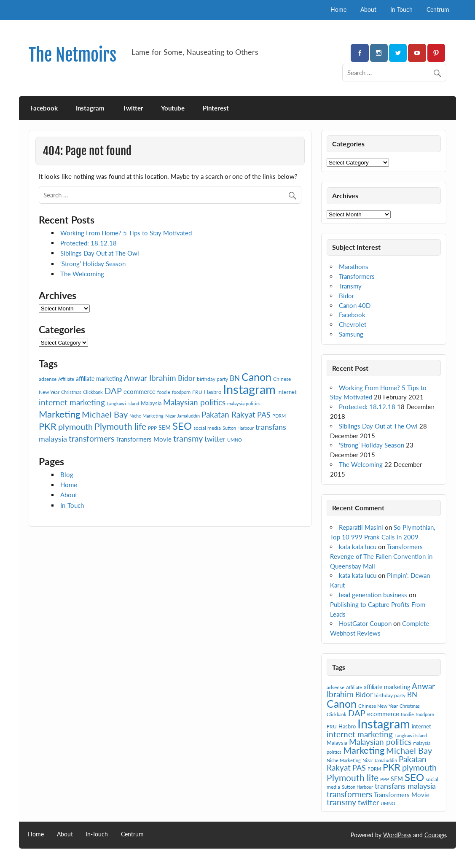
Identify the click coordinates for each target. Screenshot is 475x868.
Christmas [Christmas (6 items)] (71, 392)
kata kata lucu (358, 547)
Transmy (350, 286)
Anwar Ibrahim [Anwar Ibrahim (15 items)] (150, 378)
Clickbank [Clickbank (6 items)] (93, 392)
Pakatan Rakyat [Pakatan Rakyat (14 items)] (228, 415)
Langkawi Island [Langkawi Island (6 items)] (123, 403)
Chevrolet (353, 324)
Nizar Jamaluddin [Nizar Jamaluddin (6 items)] (182, 416)
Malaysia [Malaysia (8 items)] (151, 403)
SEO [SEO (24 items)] (182, 426)
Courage (435, 835)
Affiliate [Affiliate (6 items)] (66, 379)
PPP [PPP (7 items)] (152, 428)
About (368, 9)
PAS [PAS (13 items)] (264, 415)
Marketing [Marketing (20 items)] (59, 414)
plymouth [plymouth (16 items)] (75, 426)
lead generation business (373, 595)
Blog (67, 474)
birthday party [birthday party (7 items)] (212, 379)
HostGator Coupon (365, 623)
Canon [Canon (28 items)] (256, 377)
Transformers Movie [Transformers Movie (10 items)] (144, 439)
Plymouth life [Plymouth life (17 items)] (120, 426)
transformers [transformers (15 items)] (91, 438)
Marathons (354, 267)
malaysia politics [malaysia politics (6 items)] (244, 403)
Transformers (357, 276)
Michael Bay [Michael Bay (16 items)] (105, 414)
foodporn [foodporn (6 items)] (181, 392)
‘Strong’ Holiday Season (93, 264)
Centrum (438, 9)
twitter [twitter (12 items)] (215, 439)
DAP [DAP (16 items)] (113, 391)
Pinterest (216, 108)
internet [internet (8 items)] (287, 392)
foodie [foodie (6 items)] (164, 392)
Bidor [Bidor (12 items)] (187, 378)
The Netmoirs (72, 55)
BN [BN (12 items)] (235, 378)
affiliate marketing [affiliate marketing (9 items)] (99, 379)
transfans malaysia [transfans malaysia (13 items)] (405, 786)
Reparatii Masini (361, 527)
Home (338, 9)
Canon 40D (355, 305)
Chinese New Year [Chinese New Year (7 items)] (378, 706)
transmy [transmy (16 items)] (188, 438)
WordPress (397, 835)
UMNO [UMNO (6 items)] (235, 440)
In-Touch (401, 9)
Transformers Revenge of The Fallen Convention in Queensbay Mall (381, 556)
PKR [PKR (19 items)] (48, 426)
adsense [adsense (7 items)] (48, 379)
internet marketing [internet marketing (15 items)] (72, 402)
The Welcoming (82, 274)
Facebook (44, 108)
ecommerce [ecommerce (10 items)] (140, 391)
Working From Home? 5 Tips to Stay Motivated (126, 233)
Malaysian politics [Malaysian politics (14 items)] (194, 402)
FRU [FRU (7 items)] (197, 392)
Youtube (173, 108)
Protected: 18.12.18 (89, 243)
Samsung (351, 334)
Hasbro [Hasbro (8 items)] (213, 392)
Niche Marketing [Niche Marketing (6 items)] (146, 416)
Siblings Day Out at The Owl (100, 253)
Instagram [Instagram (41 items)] (249, 389)
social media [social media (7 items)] (207, 428)
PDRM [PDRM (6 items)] (279, 416)
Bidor (346, 296)
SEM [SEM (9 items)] (165, 427)
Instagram (90, 108)
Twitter (133, 108)
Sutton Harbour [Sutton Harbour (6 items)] (238, 428)
